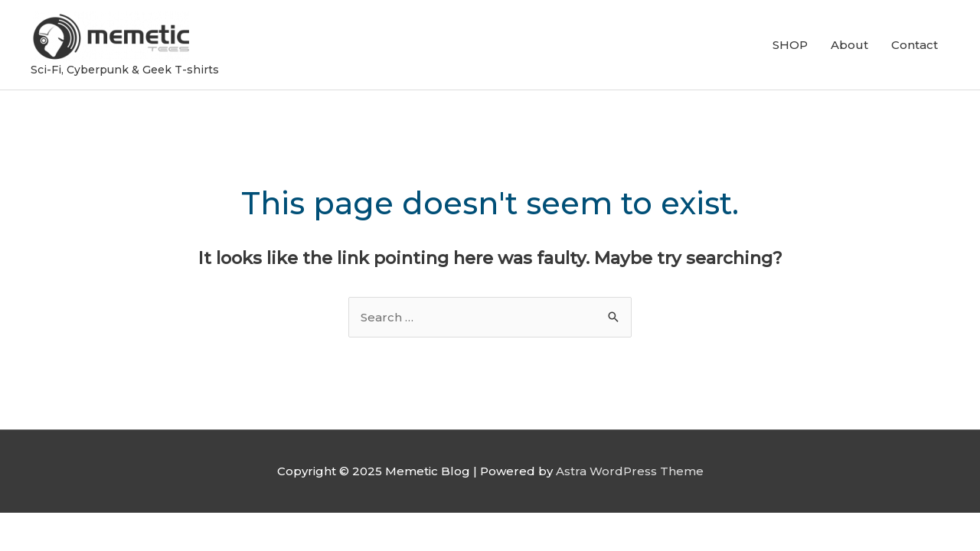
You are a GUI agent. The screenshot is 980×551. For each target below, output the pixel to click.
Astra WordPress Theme (630, 471)
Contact (915, 45)
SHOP (790, 45)
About (849, 45)
